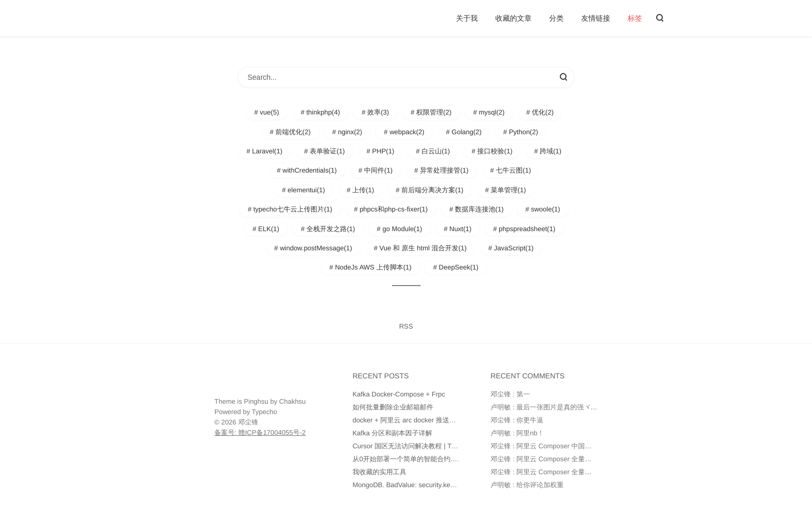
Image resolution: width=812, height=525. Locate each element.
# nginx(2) (347, 132)
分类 (556, 18)
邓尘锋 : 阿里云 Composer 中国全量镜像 (551, 446)
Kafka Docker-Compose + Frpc (399, 394)
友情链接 (596, 18)
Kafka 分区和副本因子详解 (393, 433)
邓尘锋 (248, 422)
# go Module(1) (400, 229)
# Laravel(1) (264, 151)
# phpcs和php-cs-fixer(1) (391, 209)
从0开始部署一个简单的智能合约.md (407, 459)
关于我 (467, 18)
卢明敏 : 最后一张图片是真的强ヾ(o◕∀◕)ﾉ (554, 407)
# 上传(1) (361, 190)
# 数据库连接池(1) (477, 209)
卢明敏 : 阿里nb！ (517, 433)
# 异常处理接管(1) (441, 170)
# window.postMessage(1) (313, 248)
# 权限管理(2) (431, 112)
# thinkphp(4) (321, 112)
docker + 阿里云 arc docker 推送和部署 (411, 420)
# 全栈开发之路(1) (328, 229)
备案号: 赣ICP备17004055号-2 (260, 432)
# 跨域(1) (548, 151)
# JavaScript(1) (511, 248)
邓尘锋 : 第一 (510, 394)
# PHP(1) (380, 151)
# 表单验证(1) (324, 151)
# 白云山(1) (433, 151)
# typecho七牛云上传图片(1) (290, 209)
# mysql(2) (489, 112)
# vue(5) (267, 112)
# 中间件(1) (375, 170)
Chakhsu (292, 401)
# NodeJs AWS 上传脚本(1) (370, 267)
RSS (406, 326)
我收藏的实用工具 (380, 472)
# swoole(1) (542, 209)
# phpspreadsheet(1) (524, 229)
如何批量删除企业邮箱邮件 (393, 407)
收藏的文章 (513, 18)
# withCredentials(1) (307, 170)
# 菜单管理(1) (506, 190)
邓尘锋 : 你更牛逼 (517, 420)
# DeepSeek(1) (455, 267)
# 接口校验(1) (492, 151)
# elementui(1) (304, 190)
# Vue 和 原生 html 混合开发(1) (420, 248)
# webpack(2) (404, 132)
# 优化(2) (540, 112)
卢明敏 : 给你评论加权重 (527, 485)
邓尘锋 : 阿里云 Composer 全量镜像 (544, 459)
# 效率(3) (375, 112)
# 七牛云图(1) (511, 170)
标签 (635, 18)
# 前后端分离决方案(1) (430, 190)
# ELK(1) (266, 229)
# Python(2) (521, 132)
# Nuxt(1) (458, 229)
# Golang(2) (464, 132)
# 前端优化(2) (290, 132)
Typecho (264, 412)
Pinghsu (256, 401)
